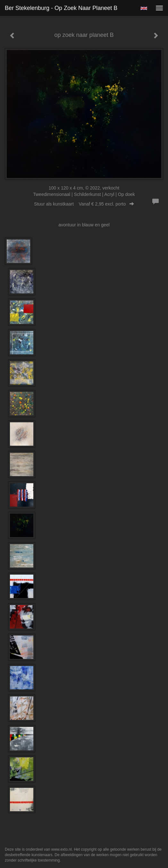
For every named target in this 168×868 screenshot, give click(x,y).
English (144, 8)
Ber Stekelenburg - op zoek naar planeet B (61, 8)
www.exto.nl (62, 849)
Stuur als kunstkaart (84, 204)
